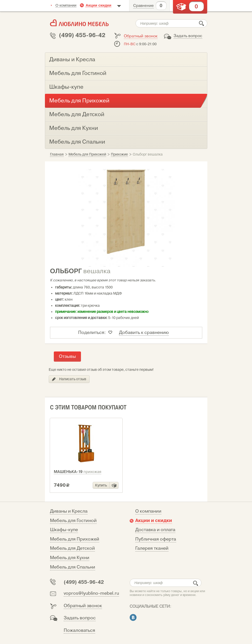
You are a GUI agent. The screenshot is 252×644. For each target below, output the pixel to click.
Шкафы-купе (64, 530)
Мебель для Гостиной (73, 521)
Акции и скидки (154, 520)
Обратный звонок (141, 36)
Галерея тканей (152, 548)
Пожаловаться (79, 630)
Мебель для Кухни (70, 558)
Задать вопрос (188, 36)
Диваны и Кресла (69, 511)
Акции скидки (98, 5)
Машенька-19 (78, 472)
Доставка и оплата (155, 530)
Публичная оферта (156, 539)
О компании (66, 5)
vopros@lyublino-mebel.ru (91, 593)
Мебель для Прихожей (75, 539)
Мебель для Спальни (73, 567)
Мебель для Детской (72, 548)
